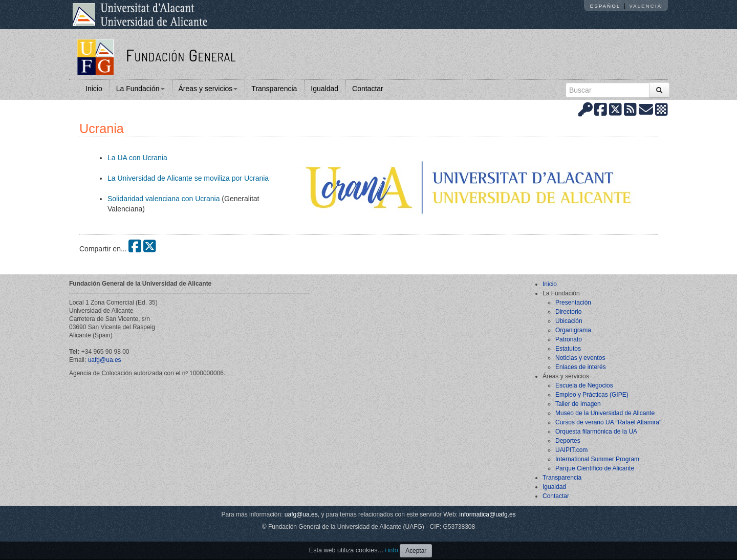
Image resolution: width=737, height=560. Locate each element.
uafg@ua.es (105, 360)
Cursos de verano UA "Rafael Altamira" (608, 422)
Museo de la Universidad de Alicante (605, 413)
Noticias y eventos (580, 358)
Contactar (368, 89)
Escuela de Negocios (584, 385)
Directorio (568, 312)
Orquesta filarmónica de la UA (596, 432)
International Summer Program (597, 459)
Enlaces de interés (581, 367)
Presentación (573, 303)
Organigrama (573, 330)
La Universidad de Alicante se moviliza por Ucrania (188, 178)
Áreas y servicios (208, 89)
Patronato (569, 339)
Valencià (645, 6)
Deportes (568, 441)
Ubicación (569, 321)
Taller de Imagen (578, 404)
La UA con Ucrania (137, 158)
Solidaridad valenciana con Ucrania (164, 199)
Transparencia (274, 89)
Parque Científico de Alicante (595, 468)
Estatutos (568, 349)
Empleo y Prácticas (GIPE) (592, 395)
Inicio (94, 89)
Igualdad (324, 89)
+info (391, 550)
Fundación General (181, 55)
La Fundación (140, 89)
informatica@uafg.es (487, 514)
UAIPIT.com (571, 450)
